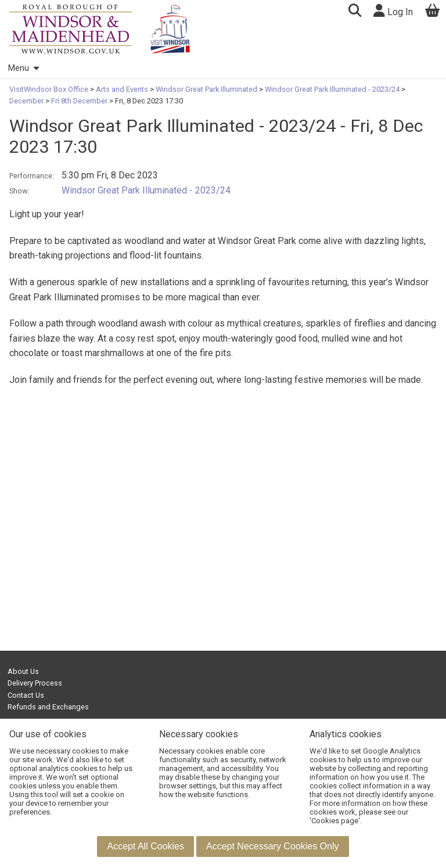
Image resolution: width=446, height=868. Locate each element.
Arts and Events (122, 89)
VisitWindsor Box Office (50, 89)
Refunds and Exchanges (48, 707)
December (27, 101)
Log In (393, 11)
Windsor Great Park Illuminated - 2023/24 (332, 89)
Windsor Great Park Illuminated (206, 89)
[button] (355, 12)
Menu (23, 68)
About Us (23, 671)
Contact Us (26, 695)
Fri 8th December (79, 101)
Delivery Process (35, 683)
